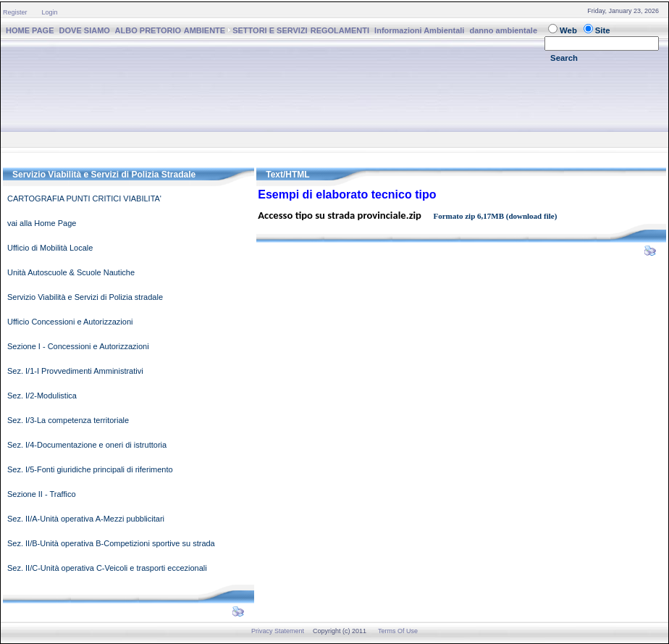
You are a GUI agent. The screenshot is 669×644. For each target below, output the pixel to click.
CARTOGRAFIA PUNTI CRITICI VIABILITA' (84, 198)
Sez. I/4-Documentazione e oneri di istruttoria (87, 445)
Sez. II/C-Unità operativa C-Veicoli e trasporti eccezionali (107, 568)
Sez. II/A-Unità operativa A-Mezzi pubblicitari (86, 519)
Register (15, 12)
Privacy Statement (278, 631)
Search (564, 58)
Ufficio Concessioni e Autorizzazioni (70, 322)
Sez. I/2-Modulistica (42, 396)
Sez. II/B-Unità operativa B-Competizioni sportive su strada (111, 543)
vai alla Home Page (42, 223)
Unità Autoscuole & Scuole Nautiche (71, 272)
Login (50, 12)
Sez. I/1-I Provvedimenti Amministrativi (75, 371)
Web (568, 30)
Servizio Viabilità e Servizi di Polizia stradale (85, 297)
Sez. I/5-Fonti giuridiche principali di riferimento (90, 469)
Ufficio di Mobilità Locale (50, 248)
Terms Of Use (398, 631)
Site (603, 30)
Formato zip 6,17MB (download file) (496, 216)
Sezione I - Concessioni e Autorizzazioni (78, 346)
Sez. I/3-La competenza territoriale (68, 420)
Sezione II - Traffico (42, 494)
